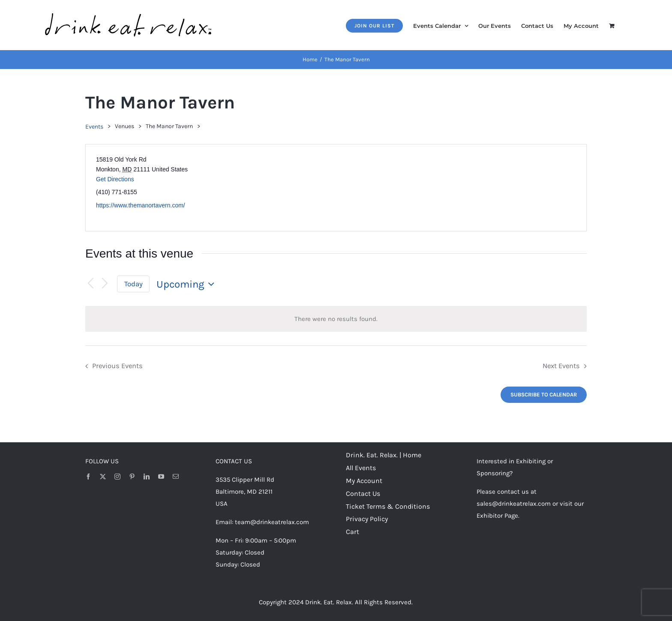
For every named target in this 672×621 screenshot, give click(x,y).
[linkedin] (147, 477)
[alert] (336, 319)
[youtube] (161, 477)
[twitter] (103, 477)
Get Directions (115, 179)
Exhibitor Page (497, 516)
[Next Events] (105, 284)
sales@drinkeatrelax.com (514, 504)
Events (94, 127)
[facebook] (88, 477)
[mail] (176, 477)
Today (133, 284)
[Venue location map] (460, 187)
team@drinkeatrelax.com (272, 522)
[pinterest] (132, 477)
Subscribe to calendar (544, 394)
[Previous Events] (90, 284)
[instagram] (117, 477)
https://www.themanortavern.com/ (141, 205)
